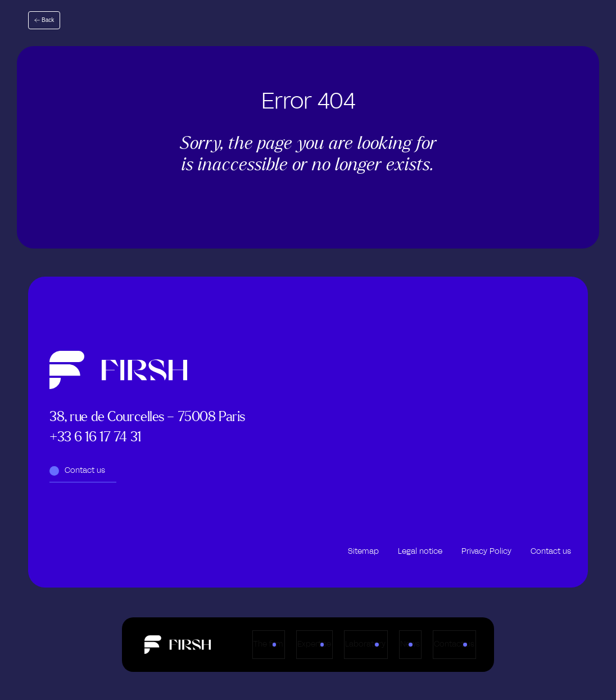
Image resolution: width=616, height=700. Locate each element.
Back (48, 20)
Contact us (497, 645)
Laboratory (362, 645)
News (430, 645)
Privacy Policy (486, 552)
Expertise (287, 645)
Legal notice (420, 552)
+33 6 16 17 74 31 (95, 436)
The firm (218, 645)
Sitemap (363, 552)
